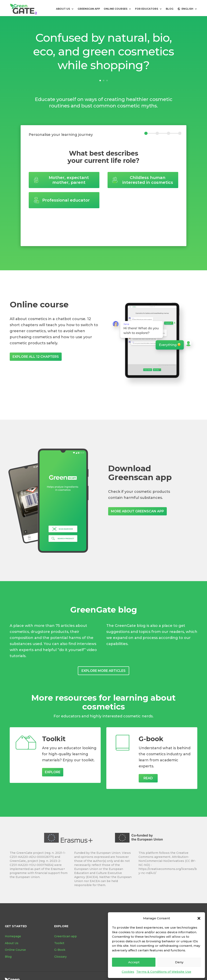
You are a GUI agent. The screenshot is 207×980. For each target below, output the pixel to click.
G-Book (60, 950)
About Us (12, 943)
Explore (53, 772)
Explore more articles (103, 671)
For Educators (147, 9)
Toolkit (59, 943)
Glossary (60, 957)
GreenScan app (89, 9)
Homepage (13, 936)
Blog (8, 957)
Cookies (128, 972)
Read (148, 778)
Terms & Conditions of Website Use (164, 972)
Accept (134, 962)
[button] (199, 918)
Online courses (116, 9)
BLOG (170, 9)
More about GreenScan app (137, 511)
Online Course (15, 950)
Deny (179, 962)
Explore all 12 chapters (36, 357)
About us (63, 9)
